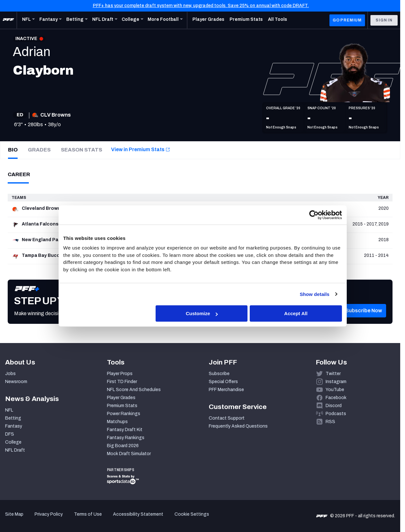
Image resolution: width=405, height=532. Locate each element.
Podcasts (336, 414)
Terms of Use (88, 514)
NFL (9, 410)
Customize (202, 314)
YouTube (335, 390)
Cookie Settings (192, 514)
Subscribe (219, 374)
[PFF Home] (8, 20)
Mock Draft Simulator (129, 454)
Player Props (120, 374)
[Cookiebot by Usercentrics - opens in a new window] (314, 215)
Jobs (10, 374)
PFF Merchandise (226, 390)
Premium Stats (122, 406)
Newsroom (16, 382)
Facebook (336, 398)
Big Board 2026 (123, 446)
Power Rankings (124, 414)
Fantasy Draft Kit (125, 430)
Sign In (384, 20)
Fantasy (14, 426)
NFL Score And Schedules (134, 390)
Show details (315, 294)
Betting (13, 418)
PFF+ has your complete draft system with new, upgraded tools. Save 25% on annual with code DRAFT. (201, 6)
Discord (334, 406)
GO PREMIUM (347, 20)
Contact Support (227, 418)
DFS (10, 434)
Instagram (336, 382)
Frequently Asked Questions (238, 426)
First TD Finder (122, 382)
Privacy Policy (49, 514)
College (13, 442)
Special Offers (223, 382)
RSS (330, 422)
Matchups (117, 422)
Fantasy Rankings (126, 438)
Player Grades (121, 398)
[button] (364, 320)
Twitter (333, 374)
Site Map (14, 514)
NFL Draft (15, 450)
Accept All (296, 314)
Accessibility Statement (138, 514)
